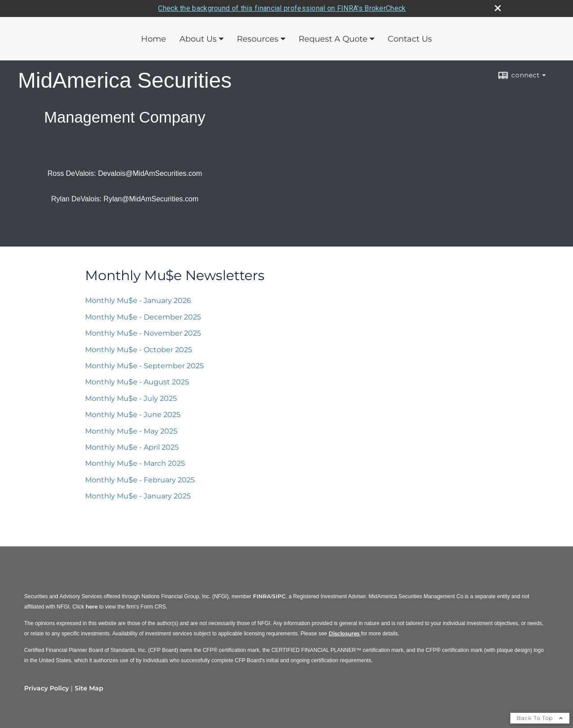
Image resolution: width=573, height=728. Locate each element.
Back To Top (540, 718)
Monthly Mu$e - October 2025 (139, 350)
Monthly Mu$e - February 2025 (140, 480)
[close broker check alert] (498, 8)
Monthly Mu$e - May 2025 (131, 431)
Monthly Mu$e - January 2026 (138, 300)
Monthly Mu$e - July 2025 (131, 398)
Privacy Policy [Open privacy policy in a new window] (47, 688)
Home (154, 39)
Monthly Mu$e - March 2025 (135, 463)
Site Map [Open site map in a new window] (89, 688)
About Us (198, 39)
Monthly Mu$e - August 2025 (137, 382)
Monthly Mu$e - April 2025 (132, 447)
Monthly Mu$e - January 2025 (138, 496)
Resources (258, 39)
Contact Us (410, 39)
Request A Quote (333, 39)
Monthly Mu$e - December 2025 (143, 317)
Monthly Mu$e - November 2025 (143, 333)
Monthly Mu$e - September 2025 (144, 366)
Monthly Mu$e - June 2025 (133, 415)
